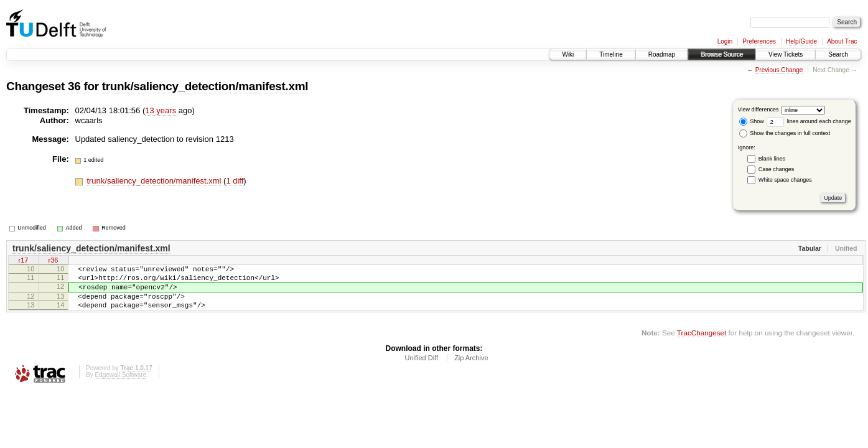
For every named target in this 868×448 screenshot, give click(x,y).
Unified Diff (421, 369)
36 (74, 86)
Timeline (611, 54)
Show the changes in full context (785, 133)
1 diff (235, 181)
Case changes (777, 169)
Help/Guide (801, 41)
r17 (24, 261)
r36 (54, 261)
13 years (161, 110)
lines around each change (809, 121)
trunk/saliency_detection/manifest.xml (205, 86)
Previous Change (779, 70)
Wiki (568, 54)
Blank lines (772, 159)
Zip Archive (471, 369)
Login (725, 41)
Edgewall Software (120, 386)
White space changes (785, 180)
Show (752, 121)
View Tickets (786, 54)
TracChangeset (702, 344)
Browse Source (722, 54)
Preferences (759, 41)
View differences (758, 110)
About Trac (842, 41)
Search (838, 54)
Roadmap (662, 54)
